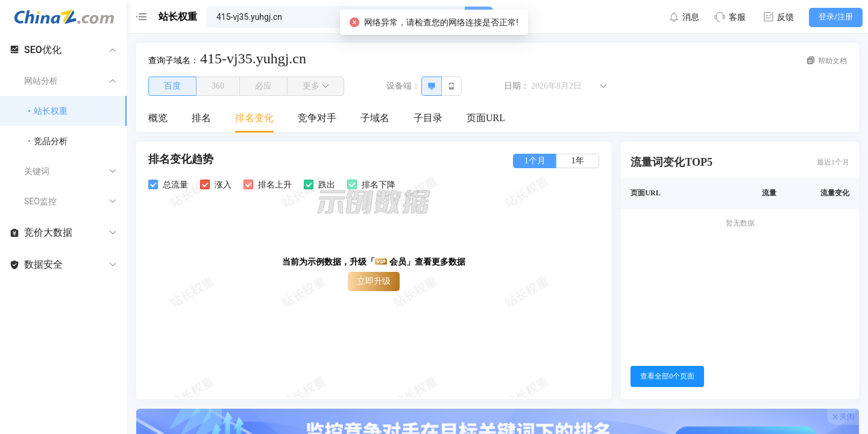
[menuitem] (158, 119)
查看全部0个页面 (667, 376)
